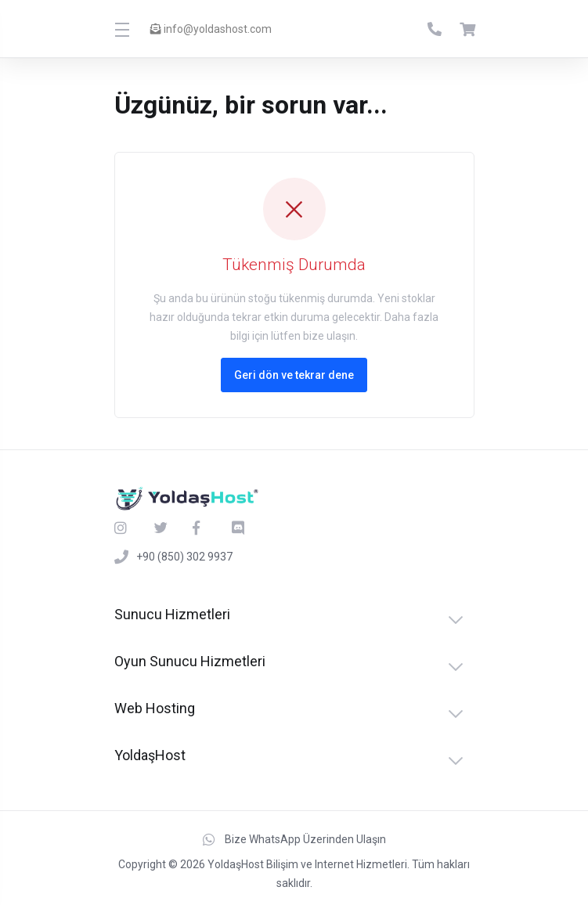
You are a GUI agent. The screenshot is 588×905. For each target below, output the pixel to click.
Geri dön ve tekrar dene (294, 375)
